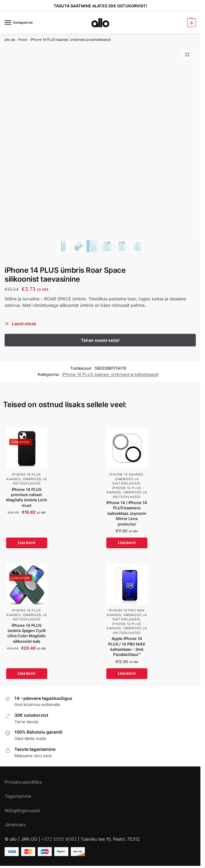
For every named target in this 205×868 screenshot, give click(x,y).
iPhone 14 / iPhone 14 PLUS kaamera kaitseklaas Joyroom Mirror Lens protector (127, 513)
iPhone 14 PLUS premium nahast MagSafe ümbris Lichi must (27, 497)
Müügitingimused (22, 810)
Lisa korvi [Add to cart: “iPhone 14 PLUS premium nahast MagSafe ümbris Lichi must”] (27, 543)
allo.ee (10, 40)
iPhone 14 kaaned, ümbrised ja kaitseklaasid (127, 479)
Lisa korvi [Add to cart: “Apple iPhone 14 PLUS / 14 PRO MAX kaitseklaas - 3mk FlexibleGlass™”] (127, 674)
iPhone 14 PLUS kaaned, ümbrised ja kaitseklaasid (70, 40)
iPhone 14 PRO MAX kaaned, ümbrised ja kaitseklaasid (127, 615)
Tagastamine (18, 796)
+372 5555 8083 (59, 839)
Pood (23, 40)
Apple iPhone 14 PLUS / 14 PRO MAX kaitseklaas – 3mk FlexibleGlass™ (127, 646)
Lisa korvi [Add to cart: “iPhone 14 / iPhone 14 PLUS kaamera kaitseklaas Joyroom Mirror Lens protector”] (127, 543)
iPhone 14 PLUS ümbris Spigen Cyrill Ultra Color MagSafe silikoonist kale (27, 633)
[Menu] (14, 23)
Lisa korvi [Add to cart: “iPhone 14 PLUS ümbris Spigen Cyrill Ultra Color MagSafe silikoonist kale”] (27, 674)
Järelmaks (15, 825)
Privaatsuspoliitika (23, 782)
